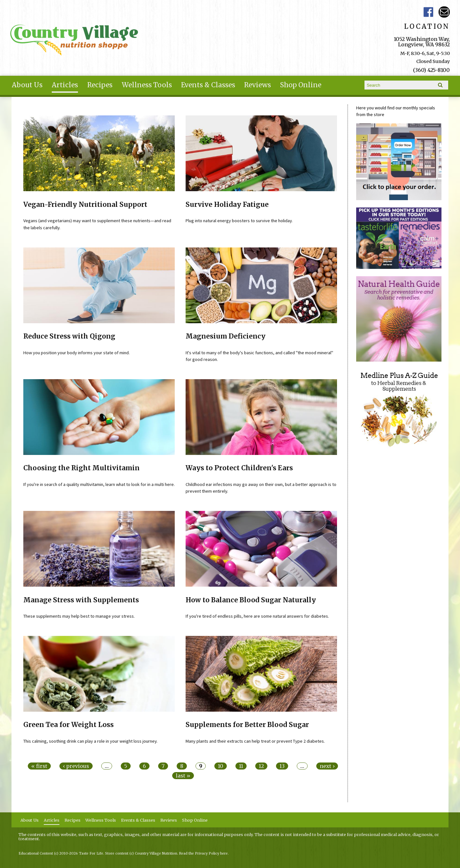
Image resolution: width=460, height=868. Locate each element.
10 (221, 766)
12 (261, 766)
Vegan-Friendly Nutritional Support (85, 205)
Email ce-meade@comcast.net (444, 12)
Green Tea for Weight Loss (69, 725)
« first (39, 766)
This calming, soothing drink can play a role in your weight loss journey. (90, 741)
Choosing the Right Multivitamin (81, 468)
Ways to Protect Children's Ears (239, 468)
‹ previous (76, 766)
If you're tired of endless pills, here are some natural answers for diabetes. (257, 616)
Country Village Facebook (429, 12)
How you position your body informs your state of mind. (77, 353)
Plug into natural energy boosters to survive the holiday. (239, 221)
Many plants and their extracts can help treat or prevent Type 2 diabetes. (255, 741)
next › (327, 766)
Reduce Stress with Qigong (69, 336)
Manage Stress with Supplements (81, 600)
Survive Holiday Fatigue (227, 205)
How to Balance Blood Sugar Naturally (251, 600)
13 (282, 766)
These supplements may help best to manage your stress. (79, 616)
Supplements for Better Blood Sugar (247, 725)
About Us (27, 85)
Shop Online (301, 85)
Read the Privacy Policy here (203, 853)
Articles (65, 85)
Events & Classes (208, 85)
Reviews (257, 85)
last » (183, 776)
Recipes (100, 85)
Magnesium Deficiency (226, 336)
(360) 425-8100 (431, 70)
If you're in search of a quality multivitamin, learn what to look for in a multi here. (99, 484)
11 (241, 766)
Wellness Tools (147, 85)
